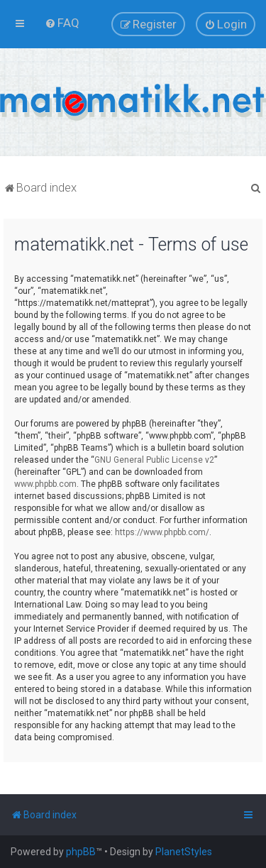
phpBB (81, 852)
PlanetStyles (184, 852)
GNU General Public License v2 (154, 460)
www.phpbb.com (45, 484)
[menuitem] (62, 23)
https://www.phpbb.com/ (162, 532)
